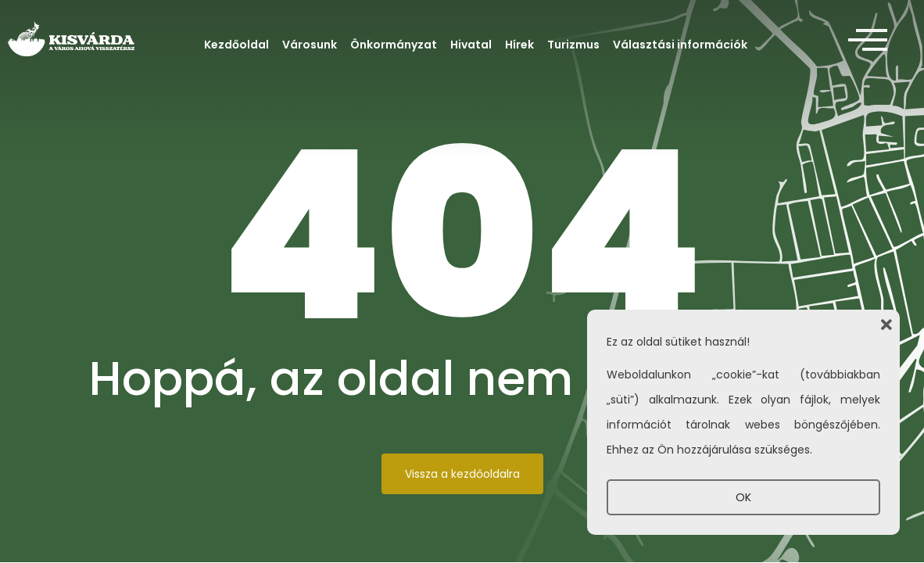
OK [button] (743, 497)
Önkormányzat (394, 45)
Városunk (310, 45)
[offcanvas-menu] (868, 41)
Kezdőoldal (236, 45)
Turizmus (573, 45)
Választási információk (680, 45)
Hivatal (471, 45)
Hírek (519, 45)
